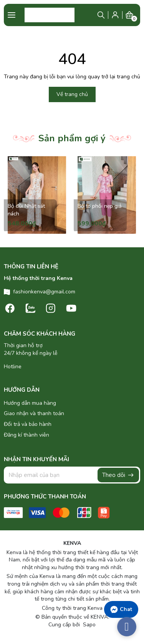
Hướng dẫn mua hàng (30, 403)
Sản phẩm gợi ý (72, 138)
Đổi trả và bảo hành (28, 424)
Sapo (89, 625)
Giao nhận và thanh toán (34, 413)
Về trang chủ (72, 94)
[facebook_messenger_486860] (127, 627)
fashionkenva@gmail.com (44, 292)
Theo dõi (118, 475)
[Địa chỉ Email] (72, 475)
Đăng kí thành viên (26, 435)
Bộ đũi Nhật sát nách (26, 210)
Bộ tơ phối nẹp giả (99, 206)
